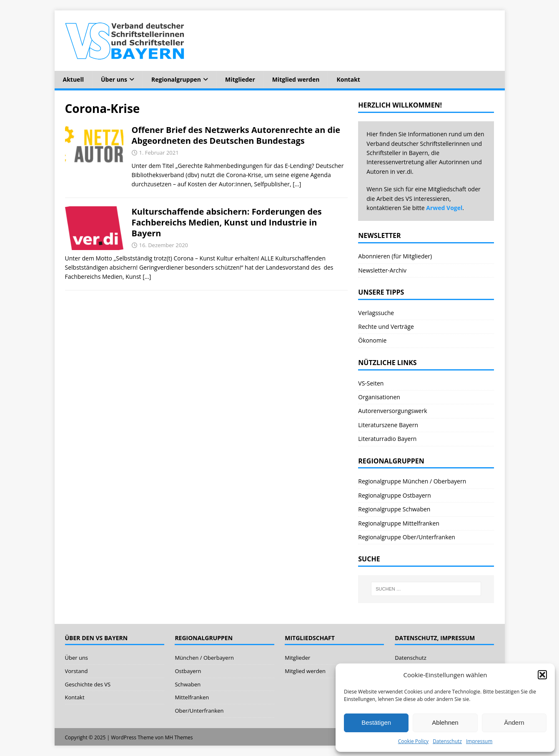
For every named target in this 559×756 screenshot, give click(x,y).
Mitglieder (240, 79)
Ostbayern (188, 671)
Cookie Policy (413, 741)
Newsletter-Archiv (382, 270)
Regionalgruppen (176, 79)
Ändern (514, 722)
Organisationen (379, 397)
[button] (542, 675)
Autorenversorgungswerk (392, 411)
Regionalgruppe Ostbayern (395, 495)
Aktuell (73, 79)
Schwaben (188, 684)
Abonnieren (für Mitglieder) (395, 256)
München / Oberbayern (204, 658)
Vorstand (76, 671)
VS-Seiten (371, 383)
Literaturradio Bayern (387, 439)
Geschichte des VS (88, 684)
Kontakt (348, 79)
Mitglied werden (296, 79)
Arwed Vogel (444, 208)
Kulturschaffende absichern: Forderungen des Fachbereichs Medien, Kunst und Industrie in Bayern (227, 222)
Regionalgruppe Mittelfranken (399, 523)
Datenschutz (447, 741)
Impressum (479, 741)
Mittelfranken (192, 697)
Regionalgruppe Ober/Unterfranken (407, 537)
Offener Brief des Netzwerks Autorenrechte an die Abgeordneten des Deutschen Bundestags (236, 135)
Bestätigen (376, 722)
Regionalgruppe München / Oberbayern (412, 481)
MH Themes (179, 737)
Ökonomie (372, 340)
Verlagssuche (376, 313)
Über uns (114, 79)
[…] (297, 184)
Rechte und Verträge (386, 327)
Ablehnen (445, 722)
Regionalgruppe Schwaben (394, 509)
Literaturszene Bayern (388, 425)
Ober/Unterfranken (199, 711)
